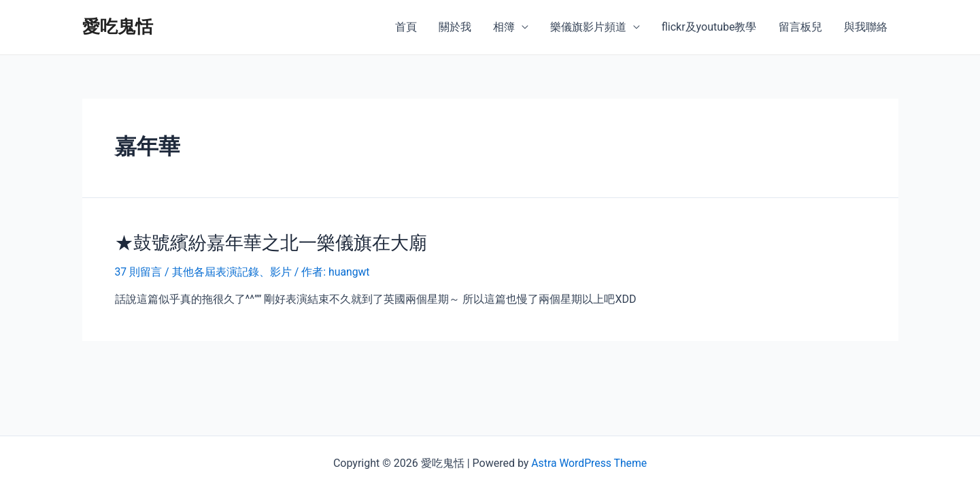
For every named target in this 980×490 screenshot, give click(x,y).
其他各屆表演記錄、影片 (232, 271)
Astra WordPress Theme (589, 463)
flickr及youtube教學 (709, 27)
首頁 (406, 27)
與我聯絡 (866, 27)
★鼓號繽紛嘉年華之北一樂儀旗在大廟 (265, 242)
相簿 (504, 27)
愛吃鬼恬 (118, 27)
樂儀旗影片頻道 (588, 27)
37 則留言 (139, 271)
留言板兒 (800, 27)
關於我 (455, 27)
